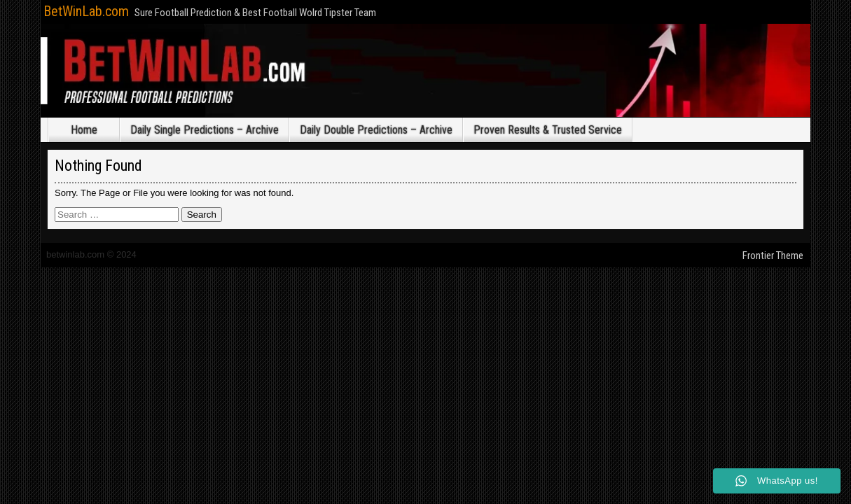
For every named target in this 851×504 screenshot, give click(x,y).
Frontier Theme (773, 255)
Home (84, 130)
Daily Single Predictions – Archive (205, 130)
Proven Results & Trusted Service (548, 130)
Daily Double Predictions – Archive (376, 130)
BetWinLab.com (86, 11)
